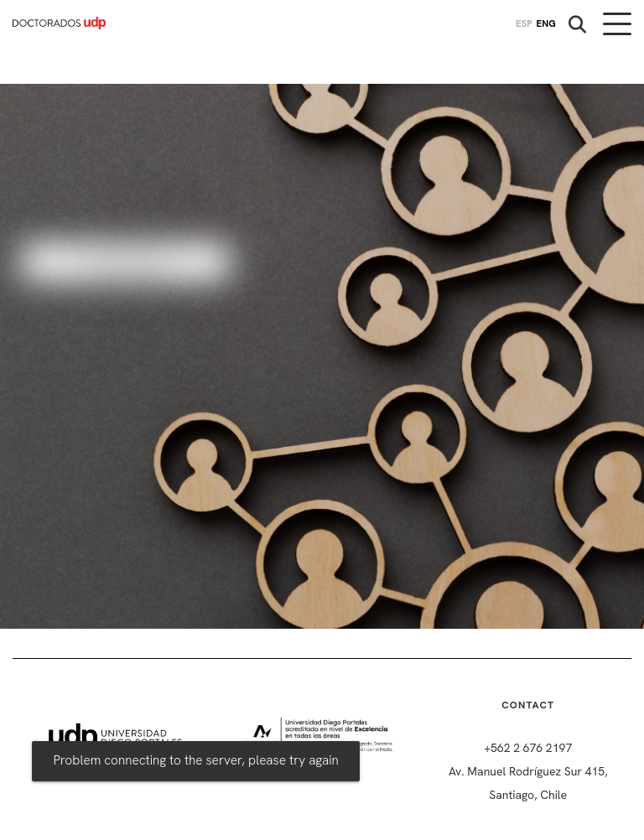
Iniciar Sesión (126, 262)
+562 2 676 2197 (528, 748)
